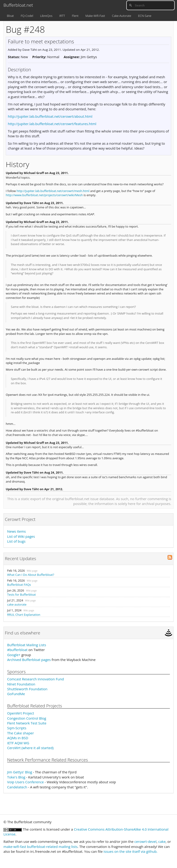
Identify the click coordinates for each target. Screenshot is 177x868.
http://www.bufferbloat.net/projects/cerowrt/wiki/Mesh (44, 195)
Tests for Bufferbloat (21, 595)
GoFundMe (16, 694)
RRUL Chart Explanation (24, 615)
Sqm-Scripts (17, 728)
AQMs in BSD (18, 738)
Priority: (39, 57)
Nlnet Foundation (21, 684)
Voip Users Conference (25, 782)
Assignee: (72, 57)
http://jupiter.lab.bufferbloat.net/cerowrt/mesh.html (53, 191)
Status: (14, 57)
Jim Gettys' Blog (20, 772)
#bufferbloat (17, 650)
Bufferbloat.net (18, 5)
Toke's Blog (16, 777)
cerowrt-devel (145, 841)
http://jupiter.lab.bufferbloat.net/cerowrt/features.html (52, 124)
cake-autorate (17, 604)
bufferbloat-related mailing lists (52, 847)
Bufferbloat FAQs (19, 585)
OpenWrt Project (21, 713)
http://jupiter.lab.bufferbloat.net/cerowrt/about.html (50, 116)
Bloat (10, 16)
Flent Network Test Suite (27, 723)
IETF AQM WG (18, 743)
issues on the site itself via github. (130, 851)
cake (162, 841)
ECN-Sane (145, 16)
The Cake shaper (21, 733)
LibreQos (46, 16)
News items (16, 531)
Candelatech (17, 787)
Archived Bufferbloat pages (29, 660)
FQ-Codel (27, 16)
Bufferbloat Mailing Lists (27, 645)
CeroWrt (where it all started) (30, 748)
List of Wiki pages (21, 536)
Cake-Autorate (122, 16)
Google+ (14, 655)
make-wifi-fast (15, 847)
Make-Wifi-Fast (95, 16)
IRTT (62, 16)
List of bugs (16, 541)
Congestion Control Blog (27, 718)
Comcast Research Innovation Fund (35, 679)
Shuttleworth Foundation (27, 689)
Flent (75, 16)
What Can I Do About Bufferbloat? (31, 575)
